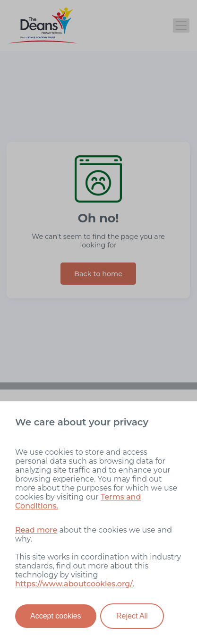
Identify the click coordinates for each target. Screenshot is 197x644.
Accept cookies (56, 616)
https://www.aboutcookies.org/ (74, 584)
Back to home (98, 274)
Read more (36, 530)
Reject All (132, 616)
